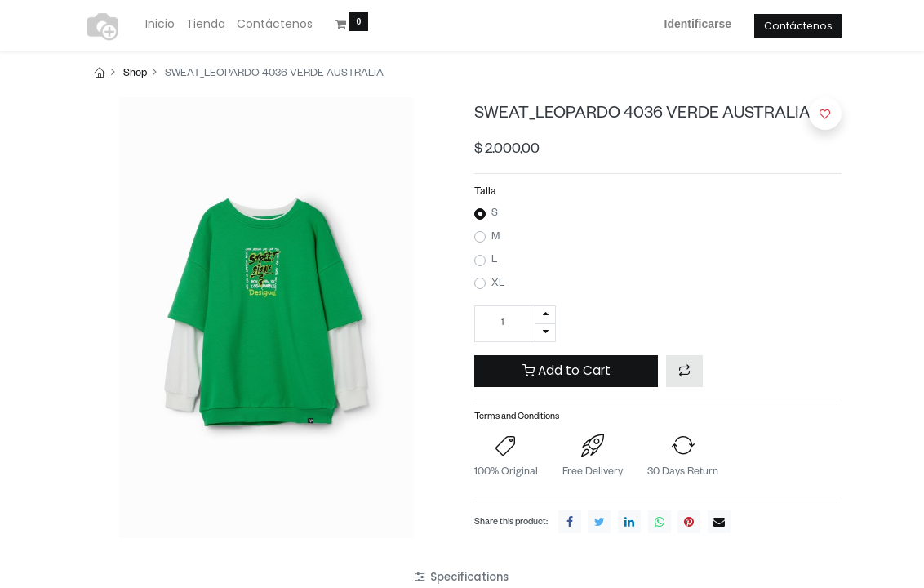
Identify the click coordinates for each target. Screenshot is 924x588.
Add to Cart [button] (566, 370)
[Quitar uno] (545, 333)
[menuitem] (160, 24)
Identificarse (698, 24)
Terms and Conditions (517, 418)
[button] (684, 371)
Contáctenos (798, 26)
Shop (135, 74)
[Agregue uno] (545, 315)
